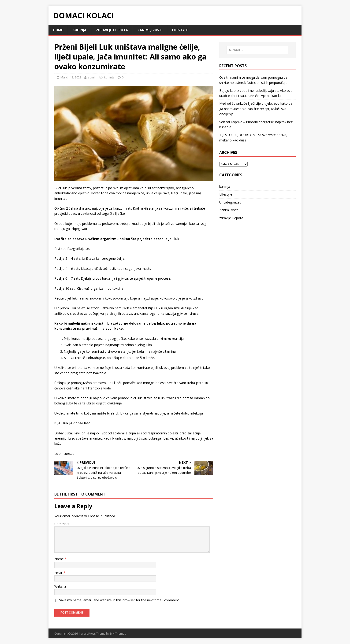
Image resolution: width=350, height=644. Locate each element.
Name (60, 559)
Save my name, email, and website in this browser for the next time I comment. (119, 600)
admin (92, 77)
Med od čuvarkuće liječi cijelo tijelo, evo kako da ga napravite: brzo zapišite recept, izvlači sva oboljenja (256, 109)
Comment (62, 524)
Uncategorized (230, 202)
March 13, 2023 (71, 77)
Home (58, 30)
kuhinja (80, 30)
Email (59, 573)
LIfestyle (180, 30)
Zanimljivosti (150, 30)
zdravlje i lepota (112, 30)
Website (60, 586)
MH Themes (118, 634)
